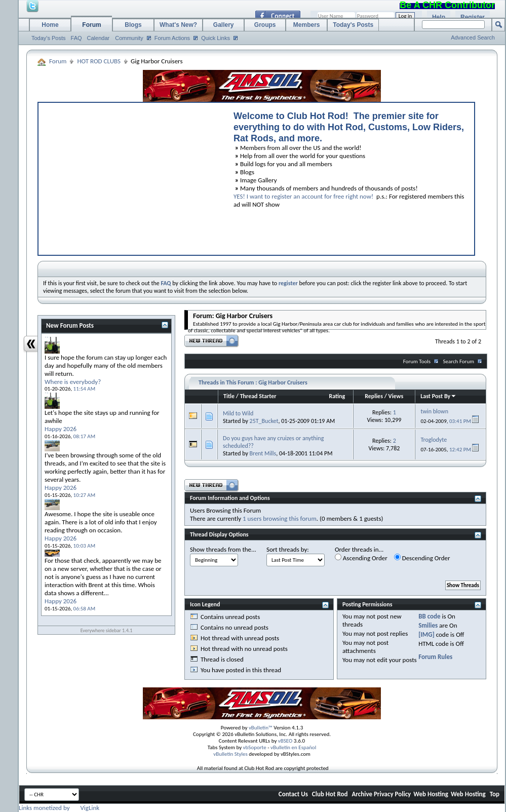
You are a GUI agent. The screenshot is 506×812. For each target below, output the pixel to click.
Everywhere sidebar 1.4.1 (107, 630)
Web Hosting (431, 794)
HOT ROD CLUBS (99, 61)
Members (307, 25)
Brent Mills (263, 453)
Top (495, 794)
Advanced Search (473, 37)
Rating (337, 396)
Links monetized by (59, 808)
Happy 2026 (61, 429)
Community (129, 38)
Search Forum (459, 361)
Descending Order (422, 558)
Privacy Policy (392, 794)
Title (229, 396)
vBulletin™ (261, 728)
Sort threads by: (288, 549)
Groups (265, 25)
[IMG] (426, 634)
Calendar (99, 38)
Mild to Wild (238, 413)
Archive (362, 794)
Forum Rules (435, 657)
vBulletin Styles (230, 754)
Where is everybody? (73, 382)
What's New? (178, 25)
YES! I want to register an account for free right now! (303, 196)
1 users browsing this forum (280, 518)
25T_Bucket (264, 421)
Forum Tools (417, 361)
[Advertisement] (131, 176)
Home (50, 25)
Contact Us (293, 794)
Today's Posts (49, 38)
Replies (374, 396)
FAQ (76, 38)
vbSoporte (255, 747)
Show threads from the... (223, 549)
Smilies (428, 625)
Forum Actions (172, 38)
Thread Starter (258, 396)
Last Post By (438, 396)
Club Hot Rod (330, 794)
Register (473, 17)
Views (396, 396)
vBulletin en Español (293, 747)
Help (439, 17)
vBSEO (285, 741)
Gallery (224, 25)
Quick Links (216, 38)
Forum (91, 25)
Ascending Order (361, 558)
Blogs (133, 25)
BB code (429, 616)
